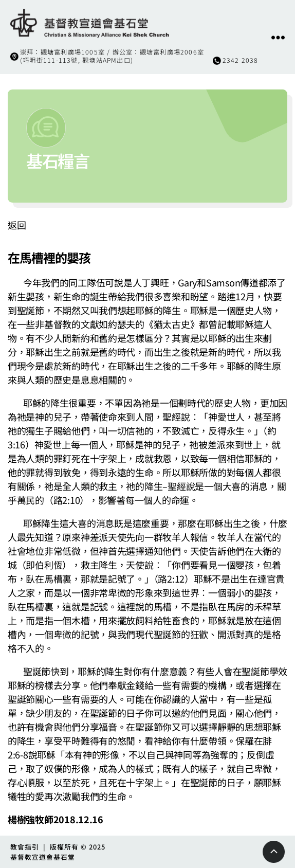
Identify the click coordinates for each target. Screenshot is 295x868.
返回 (17, 225)
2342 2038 (241, 60)
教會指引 (25, 847)
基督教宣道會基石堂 (43, 857)
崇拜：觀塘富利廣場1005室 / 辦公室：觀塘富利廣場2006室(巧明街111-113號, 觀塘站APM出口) (112, 56)
